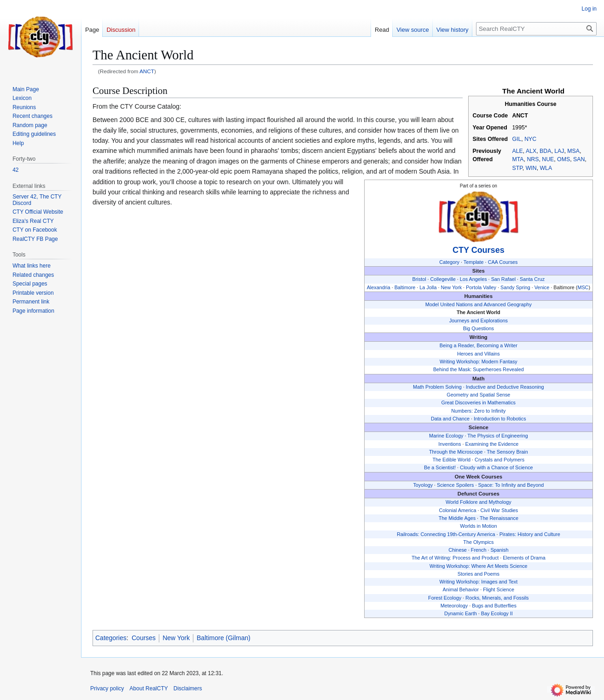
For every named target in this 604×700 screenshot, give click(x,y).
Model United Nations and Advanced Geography (479, 304)
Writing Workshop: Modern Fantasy (479, 362)
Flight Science (499, 589)
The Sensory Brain (507, 452)
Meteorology (454, 606)
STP (517, 168)
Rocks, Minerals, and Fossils (497, 598)
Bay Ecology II (497, 613)
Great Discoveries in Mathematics (479, 402)
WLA (546, 168)
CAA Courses (503, 262)
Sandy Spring (515, 287)
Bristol (419, 279)
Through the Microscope (456, 452)
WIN (531, 168)
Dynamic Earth (461, 613)
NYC (530, 139)
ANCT (147, 71)
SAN (579, 159)
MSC (583, 287)
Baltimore (405, 287)
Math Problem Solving (437, 387)
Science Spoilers (455, 485)
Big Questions (479, 328)
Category (449, 262)
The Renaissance (499, 518)
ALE (518, 151)
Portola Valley (481, 287)
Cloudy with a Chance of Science (496, 467)
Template (474, 262)
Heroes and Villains (479, 354)
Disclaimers (188, 688)
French (479, 550)
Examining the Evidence (492, 444)
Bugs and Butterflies (494, 606)
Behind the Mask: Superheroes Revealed (479, 369)
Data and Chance (450, 419)
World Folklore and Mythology (479, 502)
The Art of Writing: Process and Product (455, 558)
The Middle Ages (457, 518)
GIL (517, 139)
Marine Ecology (446, 436)
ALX (531, 151)
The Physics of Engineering (497, 436)
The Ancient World (479, 312)
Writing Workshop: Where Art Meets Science (479, 566)
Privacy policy (107, 688)
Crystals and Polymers (499, 460)
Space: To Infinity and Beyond (511, 485)
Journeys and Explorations (479, 321)
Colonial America (457, 510)
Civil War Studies (499, 510)
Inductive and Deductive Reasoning (505, 387)
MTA (518, 159)
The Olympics (478, 542)
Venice (542, 287)
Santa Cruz (532, 279)
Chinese (458, 550)
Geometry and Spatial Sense (478, 395)
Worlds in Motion (478, 526)
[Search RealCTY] (536, 29)
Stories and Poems (479, 574)
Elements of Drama (524, 558)
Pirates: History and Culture (530, 534)
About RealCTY (148, 688)
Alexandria (379, 287)
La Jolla (428, 287)
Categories (111, 638)
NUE (548, 159)
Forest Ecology (445, 598)
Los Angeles (473, 279)
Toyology (423, 485)
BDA (545, 151)
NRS (533, 159)
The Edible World (451, 460)
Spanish (499, 550)
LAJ (559, 151)
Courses (144, 638)
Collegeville (443, 279)
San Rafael (503, 279)
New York (451, 287)
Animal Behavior (461, 589)
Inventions (450, 444)
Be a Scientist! (440, 467)
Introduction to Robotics (500, 419)
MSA (573, 151)
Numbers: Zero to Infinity (478, 411)
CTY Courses (479, 250)
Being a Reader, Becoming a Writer (479, 345)
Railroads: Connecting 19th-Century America (446, 534)
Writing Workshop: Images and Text (478, 582)
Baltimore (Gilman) (224, 638)
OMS (563, 159)
